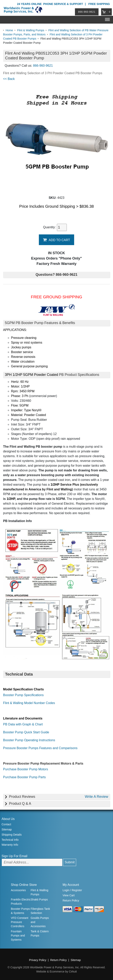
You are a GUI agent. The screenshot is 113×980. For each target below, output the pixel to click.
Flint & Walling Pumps (40, 892)
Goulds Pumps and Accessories (40, 922)
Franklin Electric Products (21, 902)
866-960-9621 (87, 12)
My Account (71, 885)
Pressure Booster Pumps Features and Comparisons (40, 748)
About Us (8, 819)
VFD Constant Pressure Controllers (20, 922)
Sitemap (7, 829)
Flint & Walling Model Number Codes (29, 703)
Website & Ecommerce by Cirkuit (56, 971)
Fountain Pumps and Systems (18, 935)
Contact (6, 824)
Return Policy (71, 900)
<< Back (9, 79)
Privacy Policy (38, 960)
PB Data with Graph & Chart (23, 724)
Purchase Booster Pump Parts (24, 777)
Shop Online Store (24, 885)
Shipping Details (12, 835)
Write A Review (96, 797)
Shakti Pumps (39, 899)
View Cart (69, 895)
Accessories (18, 890)
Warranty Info (10, 845)
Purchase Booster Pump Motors (26, 769)
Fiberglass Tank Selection (40, 911)
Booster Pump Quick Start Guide (26, 732)
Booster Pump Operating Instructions (29, 740)
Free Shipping (99, 4)
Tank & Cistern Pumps (40, 933)
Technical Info (10, 840)
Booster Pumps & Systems (20, 911)
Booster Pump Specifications (23, 695)
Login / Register (72, 890)
